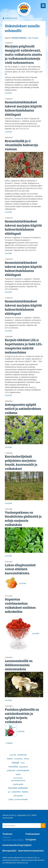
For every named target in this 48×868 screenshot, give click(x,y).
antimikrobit (22, 755)
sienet (23, 763)
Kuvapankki (9, 850)
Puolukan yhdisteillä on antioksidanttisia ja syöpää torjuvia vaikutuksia (22, 715)
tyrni (9, 792)
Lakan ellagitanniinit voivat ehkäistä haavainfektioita (20, 569)
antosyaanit (18, 796)
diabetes (25, 792)
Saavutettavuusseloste (31, 850)
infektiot (26, 759)
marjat (15, 762)
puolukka (16, 792)
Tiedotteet (7, 837)
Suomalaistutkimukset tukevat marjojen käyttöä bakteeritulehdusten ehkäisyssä (23, 108)
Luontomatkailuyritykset (17, 845)
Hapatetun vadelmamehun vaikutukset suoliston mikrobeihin (20, 605)
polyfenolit (11, 770)
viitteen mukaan (19, 38)
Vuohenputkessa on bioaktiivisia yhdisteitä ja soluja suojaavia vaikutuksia (23, 518)
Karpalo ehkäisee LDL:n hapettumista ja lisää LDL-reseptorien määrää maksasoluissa (24, 346)
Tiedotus (7, 834)
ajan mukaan (33, 38)
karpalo (10, 759)
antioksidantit (23, 770)
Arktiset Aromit (11, 18)
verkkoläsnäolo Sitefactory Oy (16, 863)
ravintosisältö (18, 784)
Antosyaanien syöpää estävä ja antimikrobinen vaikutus (23, 409)
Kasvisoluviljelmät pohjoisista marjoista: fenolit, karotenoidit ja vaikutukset (21, 462)
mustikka (13, 767)
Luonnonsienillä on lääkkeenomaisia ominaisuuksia (19, 665)
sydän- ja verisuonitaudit (18, 799)
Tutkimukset (33, 834)
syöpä (18, 774)
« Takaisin (9, 743)
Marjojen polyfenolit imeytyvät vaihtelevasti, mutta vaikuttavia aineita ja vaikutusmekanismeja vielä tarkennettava (23, 54)
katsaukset (24, 767)
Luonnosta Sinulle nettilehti (13, 840)
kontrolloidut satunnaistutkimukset (18, 779)
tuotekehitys (18, 759)
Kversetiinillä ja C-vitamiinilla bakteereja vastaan (22, 145)
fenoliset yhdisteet (18, 788)
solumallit (13, 755)
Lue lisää (8, 93)
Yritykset (31, 839)
